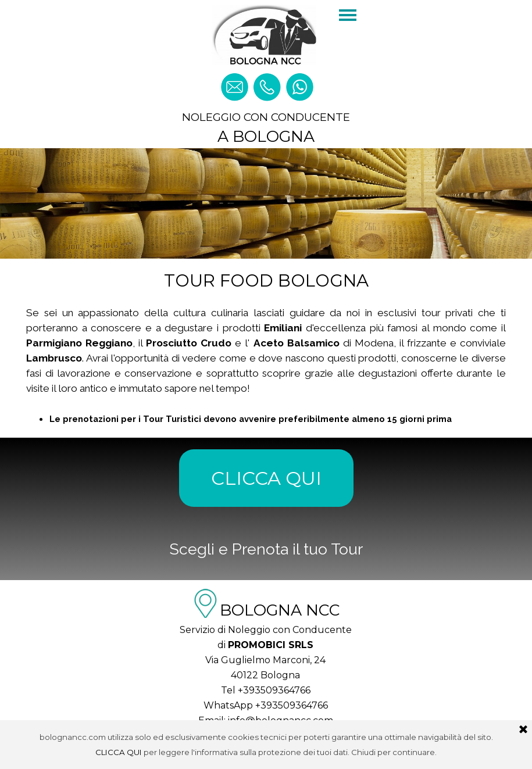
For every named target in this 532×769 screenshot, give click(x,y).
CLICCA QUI (266, 478)
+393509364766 (274, 690)
